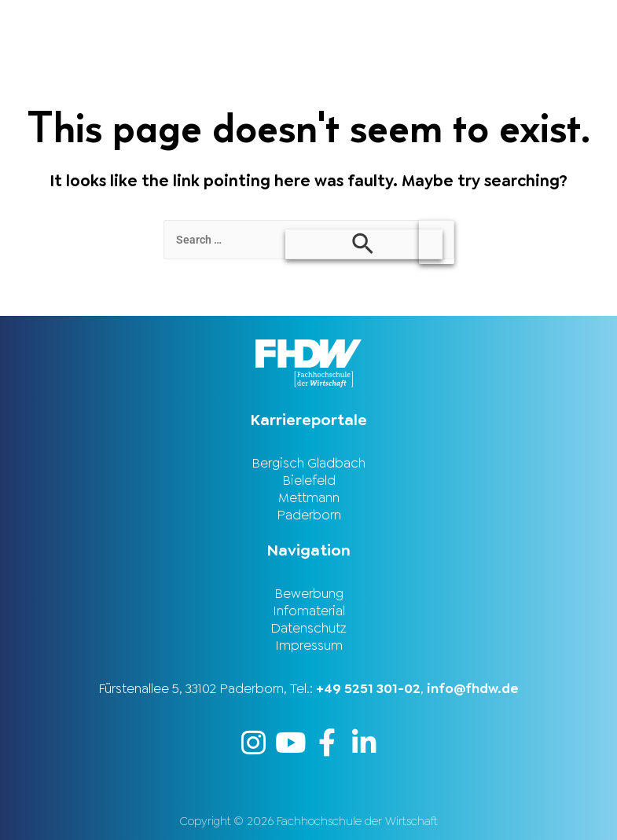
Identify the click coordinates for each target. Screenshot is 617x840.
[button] (463, 21)
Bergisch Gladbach (308, 463)
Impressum (309, 645)
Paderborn (309, 515)
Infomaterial (309, 611)
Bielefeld (309, 480)
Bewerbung (309, 593)
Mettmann (309, 497)
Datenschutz (308, 628)
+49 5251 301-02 (368, 688)
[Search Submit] (364, 244)
